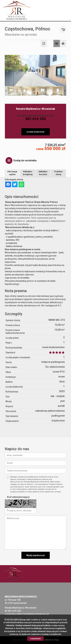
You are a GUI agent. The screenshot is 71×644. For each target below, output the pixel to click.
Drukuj (63, 44)
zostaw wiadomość (35, 132)
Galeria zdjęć (57, 44)
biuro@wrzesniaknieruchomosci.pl (35, 116)
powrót (63, 30)
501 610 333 (36, 119)
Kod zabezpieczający (18, 497)
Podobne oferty (58, 173)
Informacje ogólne (12, 173)
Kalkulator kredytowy (28, 173)
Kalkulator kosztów (43, 173)
